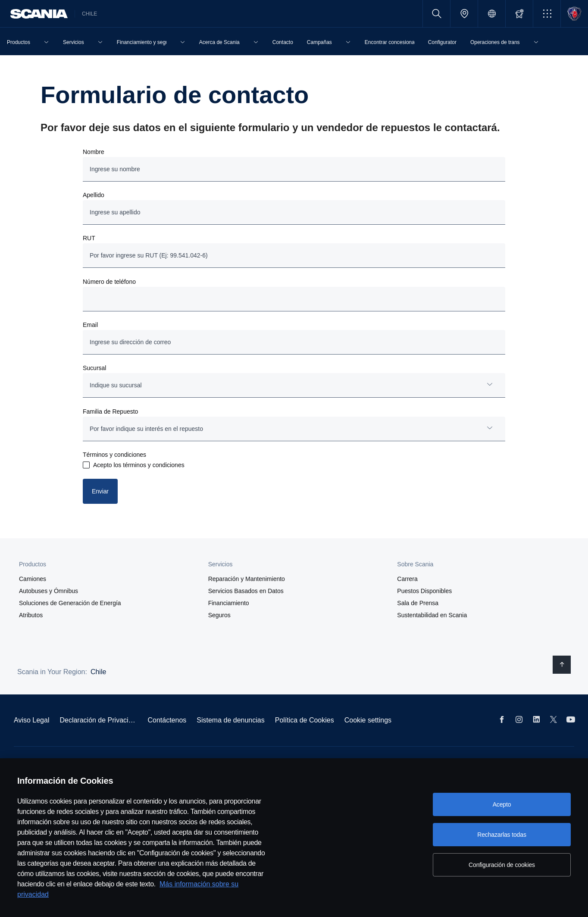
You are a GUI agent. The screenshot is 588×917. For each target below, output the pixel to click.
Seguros (219, 615)
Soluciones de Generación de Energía (70, 603)
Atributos (31, 615)
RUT (89, 238)
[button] (547, 14)
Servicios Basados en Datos (246, 591)
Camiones (33, 579)
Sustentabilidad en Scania (432, 615)
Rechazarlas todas (502, 835)
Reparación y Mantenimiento (247, 579)
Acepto (502, 804)
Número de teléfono (109, 282)
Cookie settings (368, 720)
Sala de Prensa (418, 603)
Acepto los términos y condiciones (139, 465)
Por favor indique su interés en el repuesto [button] (146, 429)
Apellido (94, 195)
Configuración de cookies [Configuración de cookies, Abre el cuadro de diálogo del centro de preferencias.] (502, 865)
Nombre (94, 152)
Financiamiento (229, 603)
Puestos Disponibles (424, 591)
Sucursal (94, 368)
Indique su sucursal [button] (116, 385)
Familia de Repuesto (110, 411)
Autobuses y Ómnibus (48, 591)
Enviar (100, 491)
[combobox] (294, 385)
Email (90, 325)
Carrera (407, 579)
